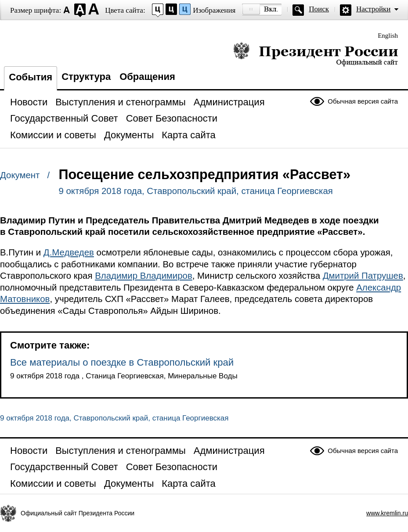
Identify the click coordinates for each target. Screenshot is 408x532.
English (388, 36)
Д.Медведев (69, 252)
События (31, 77)
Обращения (147, 77)
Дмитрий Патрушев (363, 276)
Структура (86, 77)
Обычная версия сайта (363, 101)
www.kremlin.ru (387, 513)
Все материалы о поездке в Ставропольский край (122, 362)
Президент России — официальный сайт (316, 54)
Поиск (319, 9)
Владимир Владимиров (144, 276)
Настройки (373, 9)
